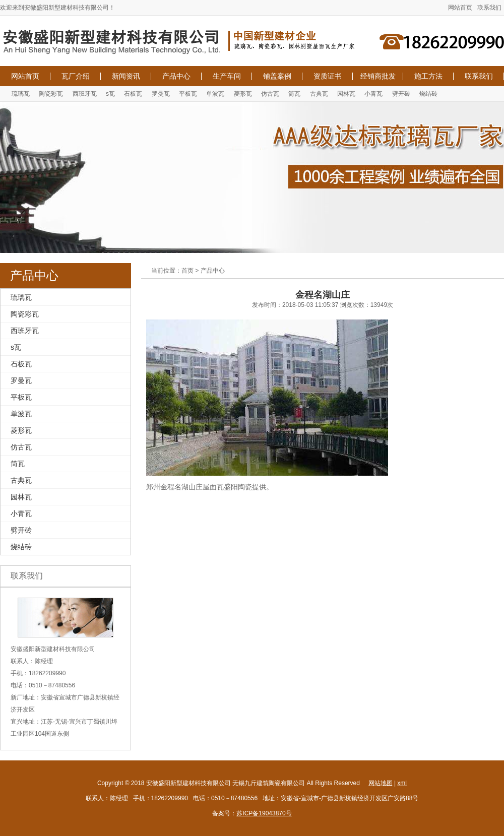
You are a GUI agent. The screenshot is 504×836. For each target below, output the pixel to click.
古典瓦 (319, 94)
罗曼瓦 (161, 94)
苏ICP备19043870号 (264, 813)
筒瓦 (294, 94)
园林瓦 (346, 94)
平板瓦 (188, 94)
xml (402, 783)
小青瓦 (373, 94)
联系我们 (489, 8)
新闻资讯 (126, 76)
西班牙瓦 (85, 94)
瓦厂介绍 (76, 76)
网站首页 (460, 8)
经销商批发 (378, 76)
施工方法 (428, 76)
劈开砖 (401, 94)
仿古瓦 (270, 94)
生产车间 (227, 76)
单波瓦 (215, 94)
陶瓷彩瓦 (51, 94)
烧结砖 (428, 94)
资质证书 (328, 76)
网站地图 (381, 783)
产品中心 (176, 76)
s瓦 (110, 94)
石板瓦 (133, 94)
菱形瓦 (243, 94)
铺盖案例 (277, 76)
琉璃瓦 (21, 94)
